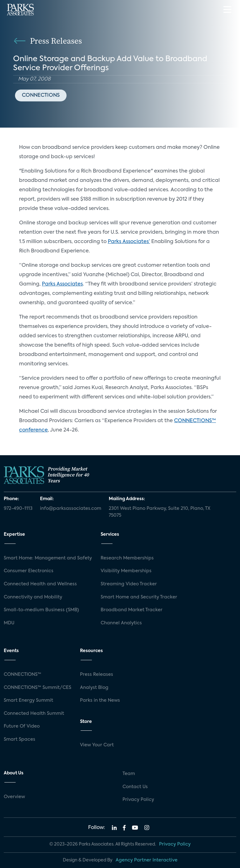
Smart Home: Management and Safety (48, 558)
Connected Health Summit (34, 714)
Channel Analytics (121, 623)
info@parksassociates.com (71, 509)
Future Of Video (22, 726)
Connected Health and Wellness (40, 584)
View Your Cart (97, 745)
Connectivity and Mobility (33, 597)
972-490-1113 (18, 509)
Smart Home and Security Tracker (139, 597)
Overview (14, 797)
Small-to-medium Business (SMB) (41, 610)
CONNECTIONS (41, 95)
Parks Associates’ (129, 242)
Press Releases (97, 675)
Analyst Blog (94, 688)
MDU (9, 623)
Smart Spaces (20, 739)
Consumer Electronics (29, 571)
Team (129, 774)
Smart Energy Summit (28, 700)
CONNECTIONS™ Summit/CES (37, 688)
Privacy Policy (138, 800)
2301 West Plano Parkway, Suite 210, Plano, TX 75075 (160, 512)
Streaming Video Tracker (129, 584)
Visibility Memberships (126, 571)
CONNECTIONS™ (22, 675)
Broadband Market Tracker (132, 610)
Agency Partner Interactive (147, 860)
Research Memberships (127, 558)
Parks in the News (100, 700)
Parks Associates (62, 284)
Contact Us (135, 787)
